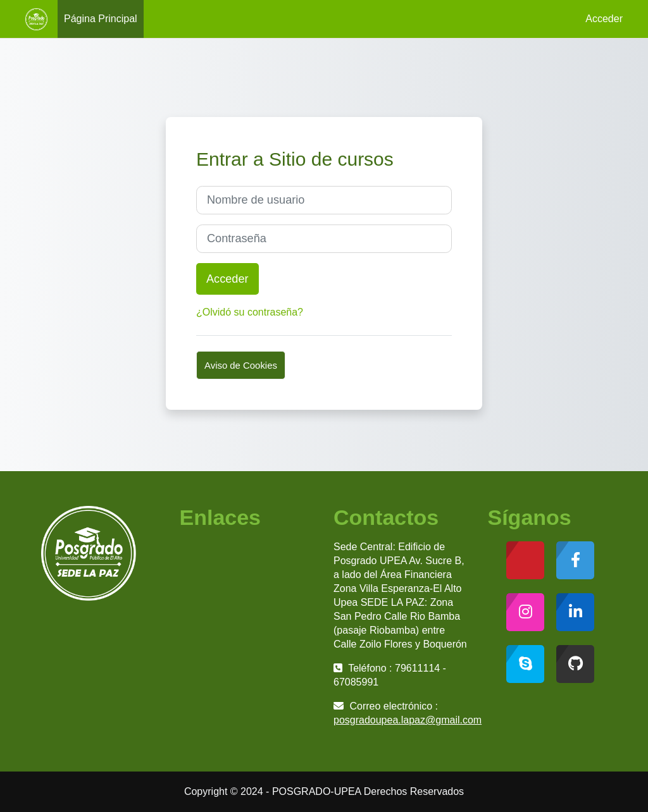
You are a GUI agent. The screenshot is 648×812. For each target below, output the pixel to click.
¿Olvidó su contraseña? (250, 312)
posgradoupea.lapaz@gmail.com (408, 720)
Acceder (604, 19)
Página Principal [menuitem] (101, 19)
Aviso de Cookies (241, 365)
